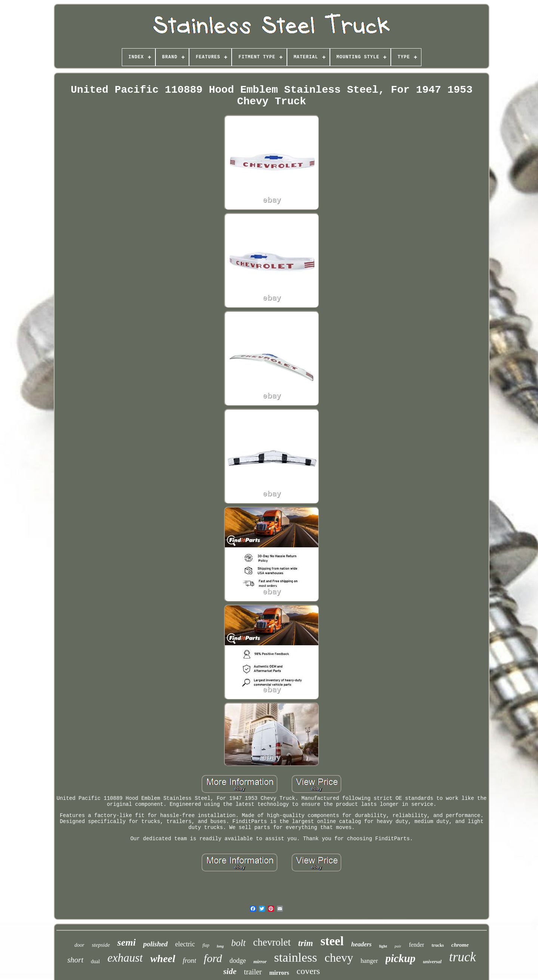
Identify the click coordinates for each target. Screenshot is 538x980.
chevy (339, 958)
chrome (460, 945)
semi (126, 942)
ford (213, 958)
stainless (296, 957)
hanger (369, 961)
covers (308, 971)
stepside (101, 945)
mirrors (279, 973)
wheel (163, 959)
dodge (238, 961)
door (79, 945)
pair (398, 946)
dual (95, 961)
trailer (253, 972)
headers (361, 944)
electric (185, 944)
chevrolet (272, 942)
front (189, 960)
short (75, 960)
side (230, 971)
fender (416, 945)
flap (206, 945)
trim (306, 943)
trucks (438, 945)
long (220, 946)
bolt (239, 943)
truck (463, 957)
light (383, 946)
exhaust (125, 958)
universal (432, 961)
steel (332, 941)
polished (155, 944)
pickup (401, 958)
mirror (260, 961)
